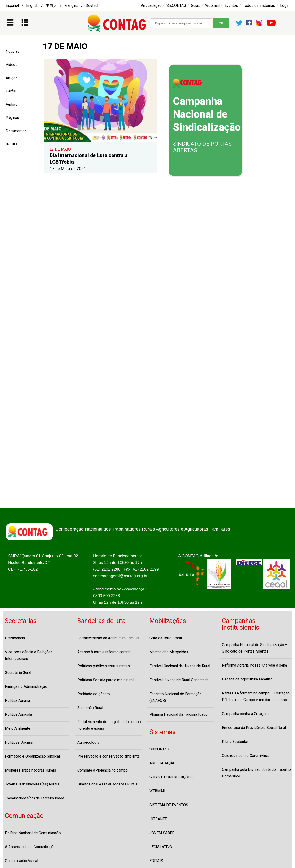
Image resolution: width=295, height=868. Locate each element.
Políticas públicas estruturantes (104, 666)
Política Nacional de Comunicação (33, 833)
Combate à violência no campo (102, 770)
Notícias (13, 51)
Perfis (11, 91)
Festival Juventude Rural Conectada (179, 680)
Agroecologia (88, 742)
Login (285, 6)
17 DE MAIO (60, 149)
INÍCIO (11, 144)
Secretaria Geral (18, 673)
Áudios (11, 104)
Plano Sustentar (235, 742)
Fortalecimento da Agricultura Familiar (108, 638)
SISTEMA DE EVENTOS (169, 805)
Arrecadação (151, 6)
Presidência (15, 638)
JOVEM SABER (162, 833)
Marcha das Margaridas (169, 652)
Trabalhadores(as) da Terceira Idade (35, 798)
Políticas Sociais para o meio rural (105, 680)
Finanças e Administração (26, 687)
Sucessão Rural (90, 708)
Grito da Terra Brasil (166, 638)
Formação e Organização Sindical (32, 756)
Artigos (12, 78)
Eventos (231, 6)
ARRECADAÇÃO (163, 763)
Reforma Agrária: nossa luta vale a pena (254, 665)
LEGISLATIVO (161, 847)
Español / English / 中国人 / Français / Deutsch (52, 6)
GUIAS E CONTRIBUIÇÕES (171, 777)
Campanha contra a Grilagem (245, 714)
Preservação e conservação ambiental (109, 756)
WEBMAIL (158, 791)
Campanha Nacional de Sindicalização (207, 114)
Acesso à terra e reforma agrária (104, 652)
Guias (196, 6)
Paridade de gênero (94, 694)
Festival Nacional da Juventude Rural (180, 666)
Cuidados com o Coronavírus (246, 756)
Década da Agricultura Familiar (247, 679)
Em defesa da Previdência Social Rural (254, 728)
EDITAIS (156, 861)
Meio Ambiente (18, 728)
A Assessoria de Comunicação (30, 847)
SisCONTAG (176, 6)
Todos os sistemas (259, 6)
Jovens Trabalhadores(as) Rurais (32, 784)
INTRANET (158, 819)
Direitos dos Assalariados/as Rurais (107, 784)
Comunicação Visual (22, 861)
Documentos (16, 131)
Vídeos (12, 65)
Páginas (12, 118)
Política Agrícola (18, 714)
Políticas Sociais (19, 742)
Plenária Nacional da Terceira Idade (178, 714)
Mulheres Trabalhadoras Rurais (30, 770)
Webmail (212, 6)
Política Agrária (17, 700)
